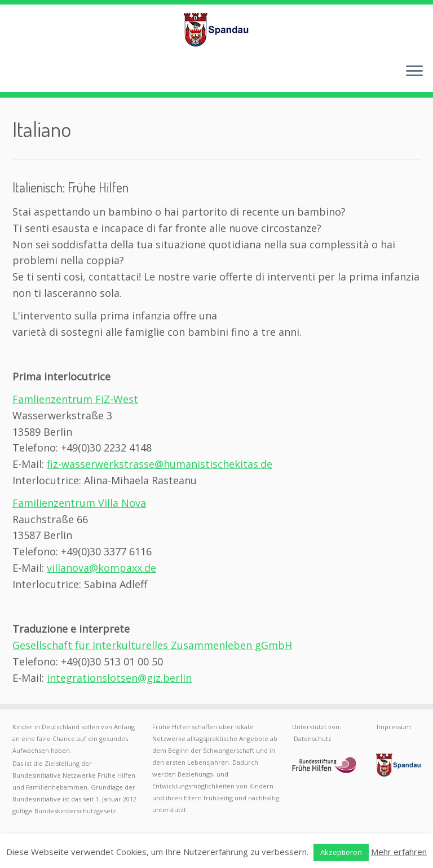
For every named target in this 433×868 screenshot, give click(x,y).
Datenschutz (313, 738)
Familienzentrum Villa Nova (79, 503)
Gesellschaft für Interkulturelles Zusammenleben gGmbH (152, 645)
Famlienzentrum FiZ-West (75, 399)
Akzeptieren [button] (341, 852)
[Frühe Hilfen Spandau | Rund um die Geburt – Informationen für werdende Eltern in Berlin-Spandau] (216, 29)
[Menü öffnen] (414, 72)
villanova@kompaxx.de (101, 568)
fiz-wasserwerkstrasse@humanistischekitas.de (160, 464)
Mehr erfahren (399, 852)
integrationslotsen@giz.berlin (119, 678)
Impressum (394, 727)
